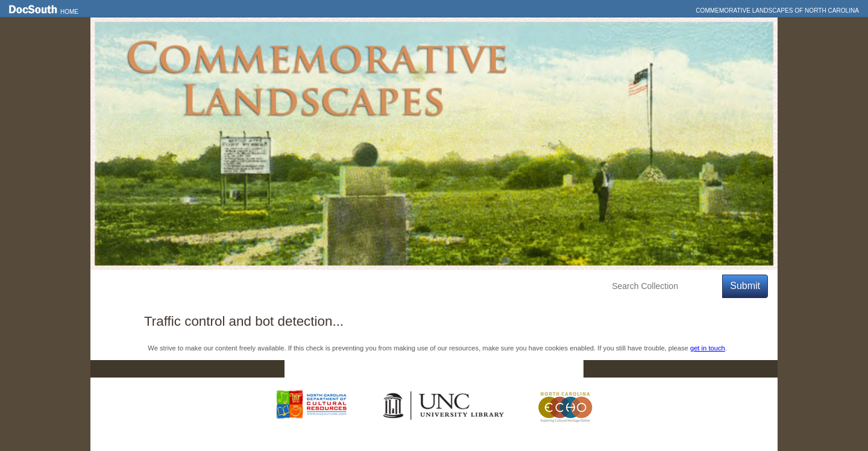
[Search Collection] (665, 286)
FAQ (560, 369)
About (317, 286)
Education (266, 286)
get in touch (708, 348)
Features (159, 286)
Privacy (508, 369)
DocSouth (371, 369)
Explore (212, 286)
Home (69, 12)
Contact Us (442, 369)
